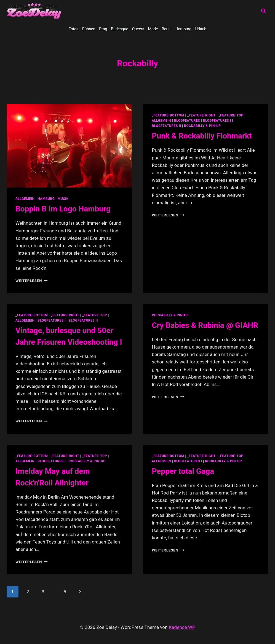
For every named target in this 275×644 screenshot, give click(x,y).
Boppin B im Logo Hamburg (63, 209)
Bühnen (89, 29)
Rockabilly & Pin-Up (202, 126)
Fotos (74, 29)
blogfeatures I (217, 121)
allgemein (25, 199)
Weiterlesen (32, 281)
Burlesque (119, 29)
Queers (138, 29)
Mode (153, 29)
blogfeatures (187, 121)
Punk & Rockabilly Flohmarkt (202, 136)
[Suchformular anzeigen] (263, 11)
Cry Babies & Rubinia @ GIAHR (205, 325)
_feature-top (231, 115)
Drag (103, 29)
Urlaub (201, 29)
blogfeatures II (167, 126)
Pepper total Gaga (183, 471)
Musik (63, 199)
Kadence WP (182, 627)
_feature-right (201, 115)
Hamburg (183, 29)
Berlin (166, 29)
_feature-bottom (168, 115)
